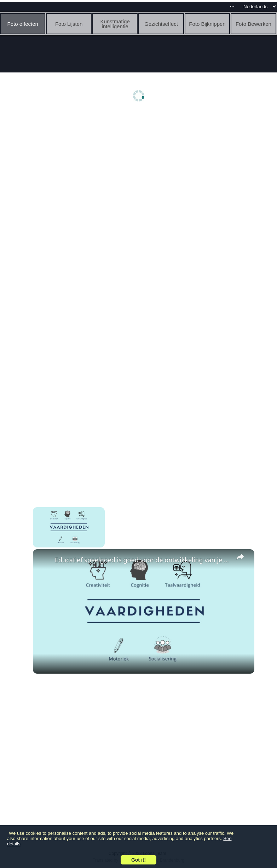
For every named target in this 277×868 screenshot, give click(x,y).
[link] (44, 561)
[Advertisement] (140, 169)
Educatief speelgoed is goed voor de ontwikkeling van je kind (143, 560)
